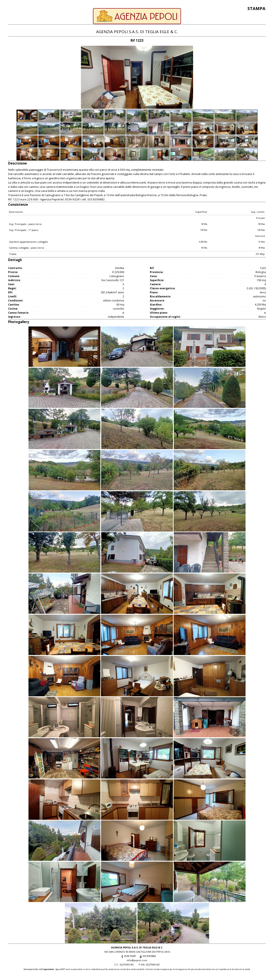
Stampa (256, 8)
